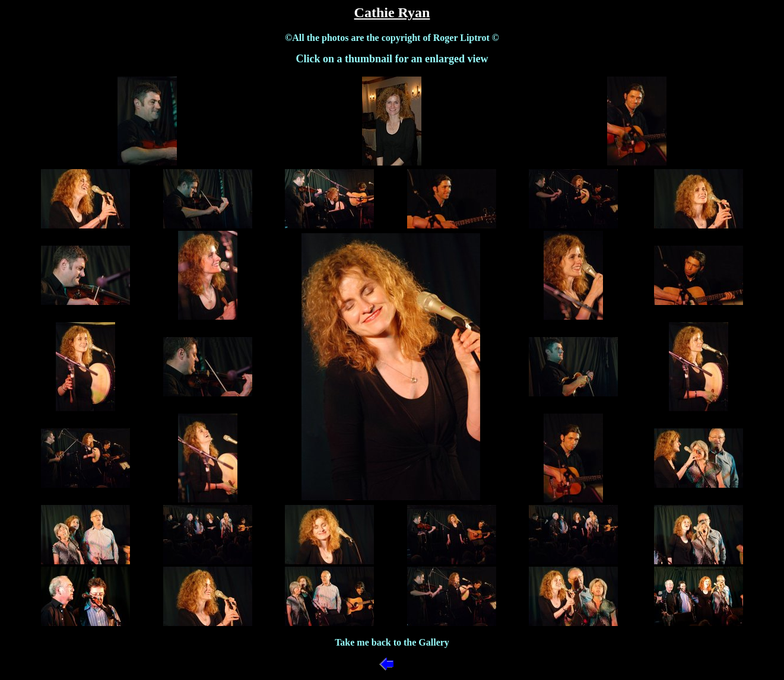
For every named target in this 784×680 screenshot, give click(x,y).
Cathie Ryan (392, 12)
